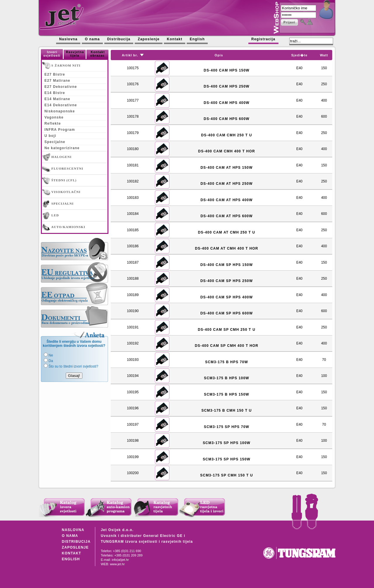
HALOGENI (57, 157)
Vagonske (54, 117)
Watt (324, 55)
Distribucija (119, 39)
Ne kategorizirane (62, 148)
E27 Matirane (57, 81)
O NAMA (70, 536)
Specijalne (55, 142)
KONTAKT (72, 553)
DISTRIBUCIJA (76, 542)
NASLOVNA (73, 530)
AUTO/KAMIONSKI (64, 227)
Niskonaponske (60, 111)
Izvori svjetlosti (52, 54)
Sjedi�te (299, 55)
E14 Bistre (55, 93)
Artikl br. (130, 55)
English (197, 39)
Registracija (263, 39)
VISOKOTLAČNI (61, 192)
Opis (219, 55)
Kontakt (175, 39)
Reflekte (53, 123)
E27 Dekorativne (61, 87)
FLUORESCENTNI (63, 169)
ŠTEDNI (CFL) (59, 180)
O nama (92, 39)
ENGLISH (71, 559)
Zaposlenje (149, 39)
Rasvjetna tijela (75, 54)
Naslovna (68, 39)
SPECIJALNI (58, 204)
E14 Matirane (57, 99)
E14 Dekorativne (61, 105)
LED (51, 215)
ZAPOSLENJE (75, 547)
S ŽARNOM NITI (61, 66)
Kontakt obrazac (98, 54)
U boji (50, 136)
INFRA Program (60, 130)
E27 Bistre (55, 74)
